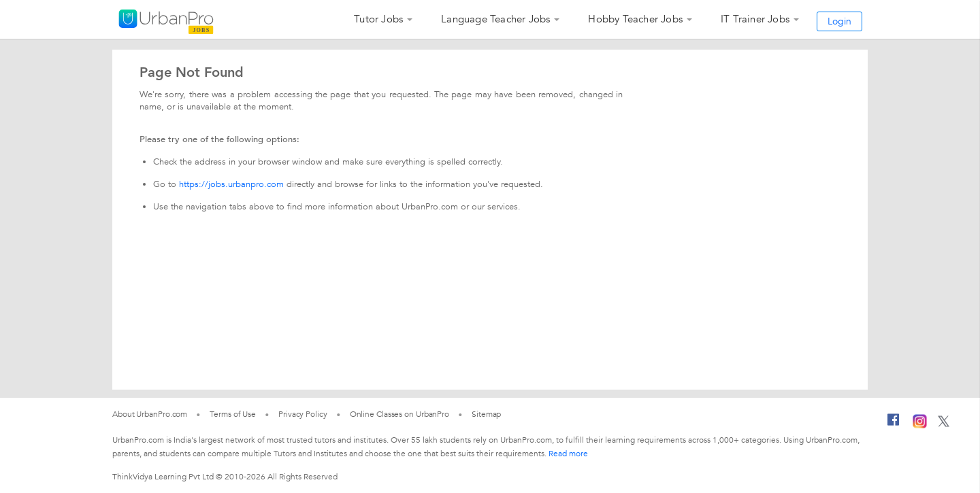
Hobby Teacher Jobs (635, 19)
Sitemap (486, 414)
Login (839, 21)
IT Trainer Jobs (755, 19)
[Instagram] (920, 426)
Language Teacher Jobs (495, 19)
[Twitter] (944, 424)
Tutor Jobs (378, 19)
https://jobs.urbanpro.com (231, 184)
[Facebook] (894, 425)
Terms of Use (233, 414)
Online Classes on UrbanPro (399, 414)
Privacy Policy (303, 414)
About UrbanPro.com (150, 414)
